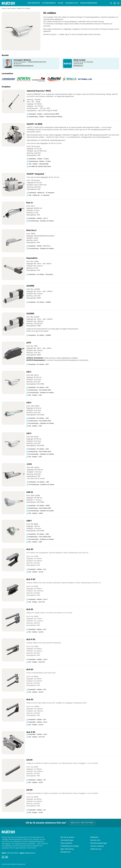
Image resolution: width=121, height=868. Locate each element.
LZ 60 (29, 464)
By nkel (23, 864)
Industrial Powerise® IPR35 (39, 91)
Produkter (6, 87)
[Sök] (111, 3)
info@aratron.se (78, 66)
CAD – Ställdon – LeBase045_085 (39, 164)
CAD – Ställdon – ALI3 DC (36, 692)
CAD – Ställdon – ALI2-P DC (37, 662)
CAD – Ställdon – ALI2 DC (36, 632)
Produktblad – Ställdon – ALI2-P (38, 660)
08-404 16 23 (18, 64)
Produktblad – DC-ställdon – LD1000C (40, 335)
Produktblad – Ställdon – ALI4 (37, 720)
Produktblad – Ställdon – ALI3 (37, 690)
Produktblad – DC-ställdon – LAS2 (38, 418)
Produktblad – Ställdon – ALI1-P (38, 600)
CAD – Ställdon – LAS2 (35, 426)
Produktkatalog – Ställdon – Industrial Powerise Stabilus (45, 117)
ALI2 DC (30, 610)
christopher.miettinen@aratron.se (23, 66)
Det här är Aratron (68, 837)
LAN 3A (30, 492)
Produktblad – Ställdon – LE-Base (39, 159)
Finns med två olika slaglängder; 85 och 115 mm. (43, 177)
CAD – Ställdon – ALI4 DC (36, 725)
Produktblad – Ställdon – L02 (37, 780)
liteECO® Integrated (35, 174)
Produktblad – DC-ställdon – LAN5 (39, 534)
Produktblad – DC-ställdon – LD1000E (40, 302)
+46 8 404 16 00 (78, 64)
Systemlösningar (49, 3)
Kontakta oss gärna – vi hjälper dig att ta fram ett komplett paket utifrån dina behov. (72, 35)
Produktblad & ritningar (70, 846)
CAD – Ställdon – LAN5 (35, 542)
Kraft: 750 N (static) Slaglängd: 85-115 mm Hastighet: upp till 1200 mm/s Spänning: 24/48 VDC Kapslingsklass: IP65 (37, 185)
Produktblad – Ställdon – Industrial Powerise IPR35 (44, 114)
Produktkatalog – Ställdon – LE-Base (40, 161)
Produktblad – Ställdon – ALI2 (37, 630)
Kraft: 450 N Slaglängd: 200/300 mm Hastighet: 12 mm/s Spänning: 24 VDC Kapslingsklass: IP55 (34, 211)
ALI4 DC (30, 700)
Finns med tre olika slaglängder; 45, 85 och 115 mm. (44, 144)
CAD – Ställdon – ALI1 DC (36, 572)
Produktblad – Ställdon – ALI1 (37, 569)
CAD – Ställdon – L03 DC (36, 813)
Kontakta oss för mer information (83, 62)
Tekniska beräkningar (89, 3)
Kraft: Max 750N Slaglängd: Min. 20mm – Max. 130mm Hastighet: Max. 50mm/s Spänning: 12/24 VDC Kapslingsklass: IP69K (39, 351)
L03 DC (29, 790)
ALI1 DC (30, 549)
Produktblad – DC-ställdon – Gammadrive (41, 275)
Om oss (60, 3)
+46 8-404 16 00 (10, 853)
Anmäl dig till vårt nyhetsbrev (82, 823)
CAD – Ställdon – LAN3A (36, 513)
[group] (31, 63)
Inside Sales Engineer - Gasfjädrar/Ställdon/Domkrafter (30, 62)
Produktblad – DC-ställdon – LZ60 (39, 482)
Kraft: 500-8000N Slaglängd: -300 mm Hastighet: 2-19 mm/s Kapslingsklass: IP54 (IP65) (35, 528)
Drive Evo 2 (31, 231)
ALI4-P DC (31, 732)
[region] (61, 105)
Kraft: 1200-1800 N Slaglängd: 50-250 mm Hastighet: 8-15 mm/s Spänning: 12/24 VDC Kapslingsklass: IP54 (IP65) (35, 410)
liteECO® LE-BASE (35, 124)
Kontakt (5, 55)
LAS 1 (29, 372)
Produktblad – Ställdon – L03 (37, 810)
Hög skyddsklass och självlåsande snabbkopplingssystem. (46, 140)
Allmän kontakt (79, 60)
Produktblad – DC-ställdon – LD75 (38, 364)
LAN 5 (29, 521)
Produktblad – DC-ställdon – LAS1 (38, 388)
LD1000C (30, 314)
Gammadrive (32, 258)
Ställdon (20, 9)
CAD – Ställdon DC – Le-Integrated (39, 195)
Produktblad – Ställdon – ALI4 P (38, 722)
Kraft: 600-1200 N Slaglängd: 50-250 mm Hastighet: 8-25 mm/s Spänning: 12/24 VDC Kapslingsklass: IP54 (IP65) (35, 380)
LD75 (29, 343)
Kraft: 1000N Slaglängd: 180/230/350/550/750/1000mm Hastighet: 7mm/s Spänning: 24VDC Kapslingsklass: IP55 (40, 238)
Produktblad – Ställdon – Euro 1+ (38, 218)
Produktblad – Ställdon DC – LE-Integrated (41, 193)
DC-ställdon (50, 13)
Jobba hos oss (96, 849)
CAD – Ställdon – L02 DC (36, 783)
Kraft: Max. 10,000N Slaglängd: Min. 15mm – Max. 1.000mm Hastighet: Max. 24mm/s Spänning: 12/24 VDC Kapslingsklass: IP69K (39, 294)
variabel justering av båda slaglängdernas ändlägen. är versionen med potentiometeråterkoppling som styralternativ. (57, 359)
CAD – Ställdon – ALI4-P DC (37, 737)
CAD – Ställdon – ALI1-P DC (37, 602)
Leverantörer (7, 74)
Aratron (4, 9)
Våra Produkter (12, 9)
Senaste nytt (95, 840)
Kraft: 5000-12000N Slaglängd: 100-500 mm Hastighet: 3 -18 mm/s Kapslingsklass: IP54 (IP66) (35, 499)
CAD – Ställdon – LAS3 (35, 457)
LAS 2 (29, 403)
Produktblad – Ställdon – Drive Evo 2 (39, 246)
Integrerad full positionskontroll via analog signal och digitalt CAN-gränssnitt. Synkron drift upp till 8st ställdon (52, 330)
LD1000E (30, 286)
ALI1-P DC (31, 580)
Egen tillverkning (67, 849)
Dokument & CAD (72, 3)
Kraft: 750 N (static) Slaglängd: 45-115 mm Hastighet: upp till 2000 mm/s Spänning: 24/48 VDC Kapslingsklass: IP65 (37, 151)
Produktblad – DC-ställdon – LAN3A (39, 506)
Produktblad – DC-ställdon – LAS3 (38, 449)
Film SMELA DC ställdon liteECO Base (40, 167)
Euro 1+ (30, 203)
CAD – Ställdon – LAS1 (35, 395)
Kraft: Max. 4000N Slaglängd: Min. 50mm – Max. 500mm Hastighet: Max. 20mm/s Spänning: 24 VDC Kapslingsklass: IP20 (39, 266)
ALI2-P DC (31, 640)
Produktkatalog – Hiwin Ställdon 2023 (40, 390)
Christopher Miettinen (22, 60)
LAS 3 (29, 434)
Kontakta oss (66, 852)
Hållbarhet (94, 837)
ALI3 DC (30, 670)
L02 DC (29, 760)
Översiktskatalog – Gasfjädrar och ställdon (41, 221)
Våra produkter (34, 3)
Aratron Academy (97, 846)
